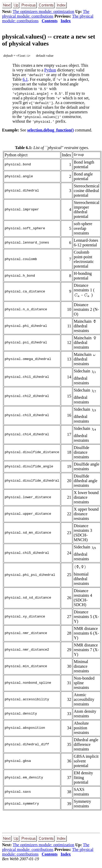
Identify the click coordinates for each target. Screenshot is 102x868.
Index (66, 21)
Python (50, 70)
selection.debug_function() (50, 130)
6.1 (25, 79)
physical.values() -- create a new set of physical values (49, 40)
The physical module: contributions (46, 14)
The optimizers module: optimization (43, 12)
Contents (50, 21)
